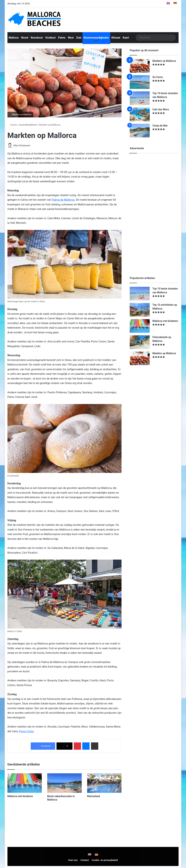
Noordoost (37, 38)
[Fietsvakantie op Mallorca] (140, 342)
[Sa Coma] (140, 82)
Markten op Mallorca (164, 61)
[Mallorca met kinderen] (25, 783)
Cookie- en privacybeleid (105, 860)
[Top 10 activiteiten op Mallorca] (140, 310)
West (71, 38)
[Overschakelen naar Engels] (168, 4)
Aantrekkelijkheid (28, 125)
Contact (85, 860)
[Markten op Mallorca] (140, 66)
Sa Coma (157, 77)
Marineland (94, 797)
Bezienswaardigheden (96, 38)
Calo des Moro (161, 109)
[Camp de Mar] (140, 131)
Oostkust (50, 38)
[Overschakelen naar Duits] (175, 4)
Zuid (79, 38)
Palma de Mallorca (63, 200)
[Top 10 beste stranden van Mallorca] (140, 98)
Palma (62, 38)
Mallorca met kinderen (20, 797)
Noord (25, 38)
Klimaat (116, 38)
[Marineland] (104, 783)
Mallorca (14, 38)
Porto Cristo (27, 732)
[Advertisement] (157, 212)
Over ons (73, 860)
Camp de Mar (160, 126)
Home (12, 125)
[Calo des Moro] (140, 114)
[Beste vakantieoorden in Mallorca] (64, 783)
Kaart (126, 38)
